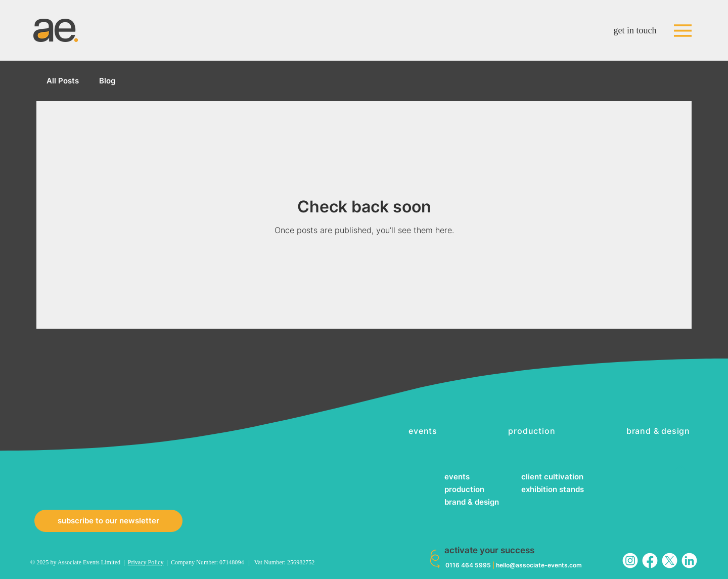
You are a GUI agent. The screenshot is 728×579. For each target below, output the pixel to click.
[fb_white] (650, 561)
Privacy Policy (146, 562)
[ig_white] (630, 561)
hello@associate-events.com (539, 565)
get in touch (635, 30)
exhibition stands (553, 489)
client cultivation (552, 477)
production (464, 489)
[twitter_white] (670, 561)
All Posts (63, 81)
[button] (109, 521)
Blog (107, 81)
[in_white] (689, 561)
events (457, 477)
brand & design (472, 502)
